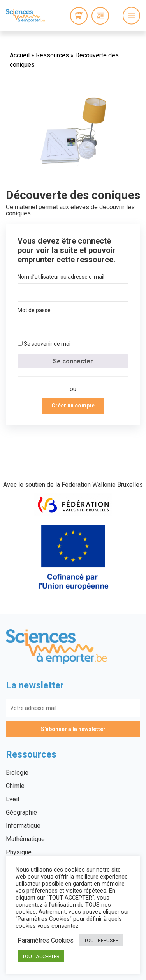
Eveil (12, 799)
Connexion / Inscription (100, 16)
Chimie (15, 786)
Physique (19, 852)
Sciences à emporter (25, 16)
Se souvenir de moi (44, 344)
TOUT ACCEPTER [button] (41, 956)
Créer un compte (73, 406)
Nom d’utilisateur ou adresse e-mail (61, 277)
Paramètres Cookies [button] (46, 941)
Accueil (20, 55)
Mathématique (25, 839)
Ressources (52, 55)
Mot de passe (34, 310)
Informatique (23, 826)
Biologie (17, 773)
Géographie (21, 812)
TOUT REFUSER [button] (101, 940)
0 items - (79, 16)
